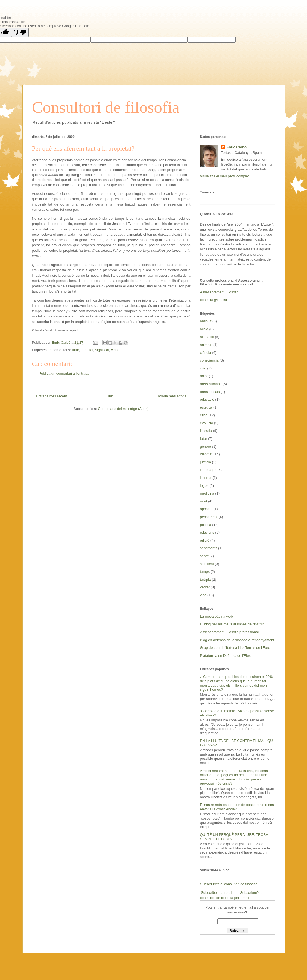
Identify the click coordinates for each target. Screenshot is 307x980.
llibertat (206, 478)
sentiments (209, 548)
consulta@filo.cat (214, 300)
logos (204, 486)
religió (205, 540)
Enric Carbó (236, 147)
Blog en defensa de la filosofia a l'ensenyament (237, 640)
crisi (203, 368)
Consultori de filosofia (106, 107)
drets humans (211, 384)
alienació (207, 337)
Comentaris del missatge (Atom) (123, 409)
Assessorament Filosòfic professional (229, 632)
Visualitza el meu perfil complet (225, 176)
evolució (207, 423)
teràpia (206, 579)
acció (204, 329)
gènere (206, 446)
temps (205, 572)
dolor (204, 376)
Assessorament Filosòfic (219, 292)
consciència (209, 360)
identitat (87, 350)
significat (102, 350)
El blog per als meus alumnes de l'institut (232, 624)
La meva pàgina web (217, 616)
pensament (209, 517)
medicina (207, 493)
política (206, 525)
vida (114, 350)
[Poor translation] (20, 32)
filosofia (206, 431)
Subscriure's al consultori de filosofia (229, 884)
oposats (206, 509)
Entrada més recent (52, 396)
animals (206, 345)
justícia (206, 462)
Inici (111, 396)
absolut (206, 321)
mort (204, 501)
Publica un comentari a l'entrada (64, 373)
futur (75, 350)
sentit (204, 556)
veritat (205, 587)
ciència (206, 353)
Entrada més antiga (171, 396)
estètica (206, 407)
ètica (204, 415)
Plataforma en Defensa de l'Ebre (226, 656)
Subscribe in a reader (218, 893)
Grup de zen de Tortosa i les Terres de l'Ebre (235, 648)
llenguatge (208, 470)
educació (207, 399)
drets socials (210, 392)
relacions (207, 532)
